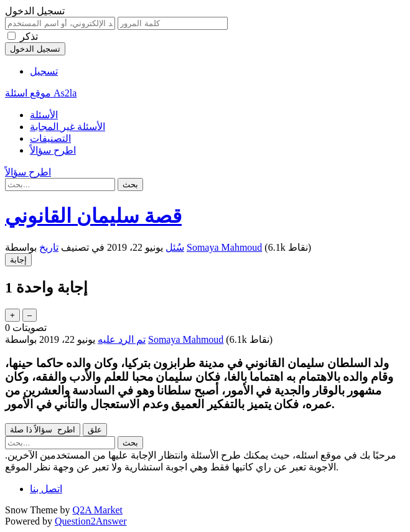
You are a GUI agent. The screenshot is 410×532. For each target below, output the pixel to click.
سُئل (175, 247)
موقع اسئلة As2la (41, 93)
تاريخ (49, 247)
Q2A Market (98, 510)
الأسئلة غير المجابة (68, 127)
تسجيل (44, 71)
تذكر (29, 36)
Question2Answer (91, 521)
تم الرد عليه (122, 339)
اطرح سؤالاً (53, 150)
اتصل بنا (46, 489)
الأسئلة (44, 115)
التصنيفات (50, 138)
